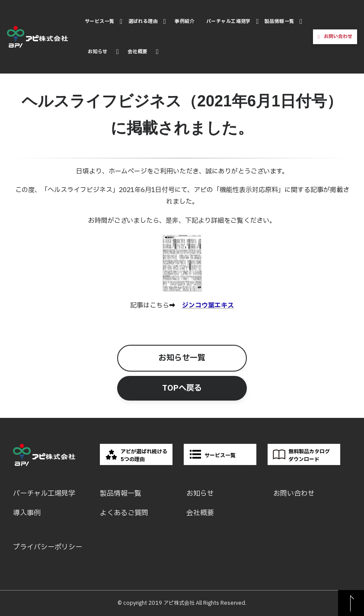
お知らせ (98, 52)
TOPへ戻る (182, 388)
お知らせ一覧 (182, 358)
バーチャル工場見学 (228, 21)
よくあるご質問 (124, 513)
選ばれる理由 (143, 21)
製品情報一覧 (279, 21)
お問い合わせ (338, 37)
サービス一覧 (100, 21)
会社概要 (137, 52)
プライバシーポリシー (48, 547)
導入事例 (27, 513)
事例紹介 (185, 21)
